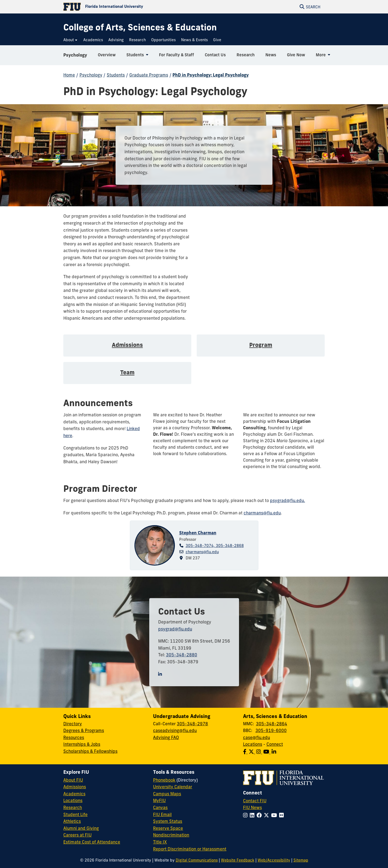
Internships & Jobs (82, 744)
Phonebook (164, 780)
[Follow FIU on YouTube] (275, 815)
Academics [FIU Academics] (74, 794)
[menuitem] (71, 40)
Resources (74, 737)
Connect (275, 744)
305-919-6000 (271, 730)
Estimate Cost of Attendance (92, 842)
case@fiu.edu (257, 737)
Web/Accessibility (274, 860)
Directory (73, 724)
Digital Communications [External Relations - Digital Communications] (197, 860)
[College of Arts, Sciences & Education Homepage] (140, 27)
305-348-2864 (272, 724)
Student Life (75, 814)
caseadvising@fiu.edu (175, 730)
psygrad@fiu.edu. (287, 500)
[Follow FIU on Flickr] (283, 815)
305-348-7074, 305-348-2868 (215, 546)
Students (116, 75)
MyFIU (159, 800)
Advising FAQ (166, 737)
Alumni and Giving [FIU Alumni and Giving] (81, 828)
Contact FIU (255, 801)
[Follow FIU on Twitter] (267, 815)
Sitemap (301, 860)
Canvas (160, 807)
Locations (253, 744)
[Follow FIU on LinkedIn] (253, 815)
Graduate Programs (149, 75)
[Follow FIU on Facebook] (260, 815)
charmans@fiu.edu (262, 513)
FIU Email (162, 814)
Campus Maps (167, 794)
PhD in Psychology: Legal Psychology (211, 75)
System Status (168, 821)
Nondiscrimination (171, 835)
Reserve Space (168, 828)
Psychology (75, 55)
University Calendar (173, 787)
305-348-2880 (182, 655)
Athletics (72, 821)
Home (69, 75)
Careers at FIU (77, 835)
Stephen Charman (198, 533)
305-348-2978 (192, 724)
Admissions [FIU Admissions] (75, 787)
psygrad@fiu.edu (175, 629)
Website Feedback (238, 860)
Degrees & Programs (84, 730)
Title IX (160, 842)
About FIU (73, 780)
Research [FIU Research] (73, 807)
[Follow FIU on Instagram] (246, 815)
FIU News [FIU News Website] (252, 807)
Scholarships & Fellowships (90, 751)
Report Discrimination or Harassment (190, 849)
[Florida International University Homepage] (129, 7)
